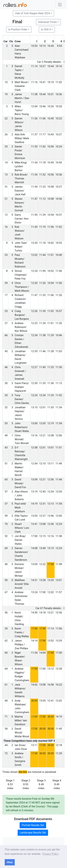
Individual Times (47, 22)
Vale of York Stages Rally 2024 (33, 13)
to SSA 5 (46, 29)
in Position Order (18, 29)
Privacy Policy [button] (50, 854)
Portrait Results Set (33, 825)
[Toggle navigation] (60, 5)
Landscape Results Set (33, 833)
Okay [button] (10, 862)
